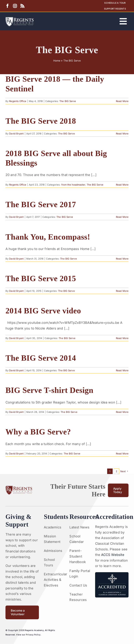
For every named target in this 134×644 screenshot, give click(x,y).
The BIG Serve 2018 (41, 121)
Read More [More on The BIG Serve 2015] (122, 291)
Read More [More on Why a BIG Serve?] (122, 454)
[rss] (22, 6)
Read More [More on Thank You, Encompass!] (122, 259)
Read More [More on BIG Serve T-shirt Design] (122, 412)
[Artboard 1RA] (20, 19)
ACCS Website (113, 555)
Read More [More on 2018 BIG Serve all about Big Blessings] (122, 185)
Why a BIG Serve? (38, 432)
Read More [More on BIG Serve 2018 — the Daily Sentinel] (122, 101)
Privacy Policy (33, 635)
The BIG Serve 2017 (41, 204)
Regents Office (18, 101)
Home (57, 61)
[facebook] (7, 6)
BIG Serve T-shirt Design (49, 390)
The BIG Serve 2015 (41, 278)
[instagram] (15, 6)
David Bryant (16, 134)
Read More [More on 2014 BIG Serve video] (122, 338)
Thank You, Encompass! (48, 237)
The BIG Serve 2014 (41, 358)
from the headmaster (73, 185)
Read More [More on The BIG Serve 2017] (122, 217)
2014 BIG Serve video (43, 311)
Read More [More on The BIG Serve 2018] (122, 134)
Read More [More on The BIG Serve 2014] (122, 370)
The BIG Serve (68, 101)
